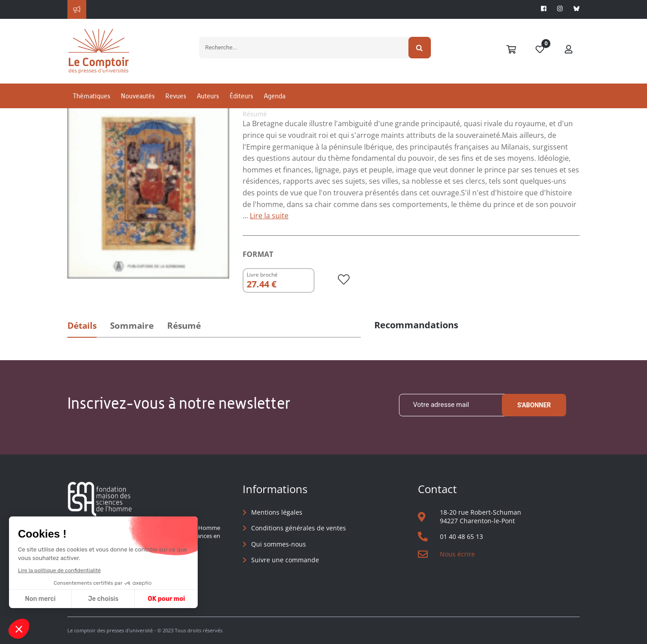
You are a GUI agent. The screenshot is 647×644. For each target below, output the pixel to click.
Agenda (275, 96)
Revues (176, 96)
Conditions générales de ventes (299, 528)
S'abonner (534, 405)
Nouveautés (138, 96)
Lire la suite (269, 216)
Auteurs (208, 96)
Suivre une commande (285, 560)
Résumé (184, 326)
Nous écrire (457, 554)
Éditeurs (241, 96)
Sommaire (132, 326)
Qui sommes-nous (279, 544)
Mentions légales (277, 512)
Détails (82, 326)
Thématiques (91, 96)
